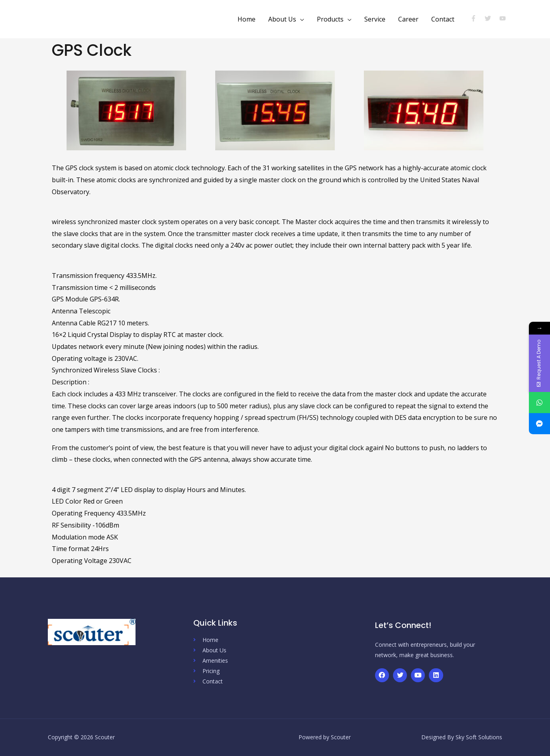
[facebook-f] (477, 18)
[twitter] (491, 18)
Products (330, 19)
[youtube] (504, 18)
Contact (443, 19)
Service (375, 19)
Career (408, 19)
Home (247, 19)
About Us (282, 19)
